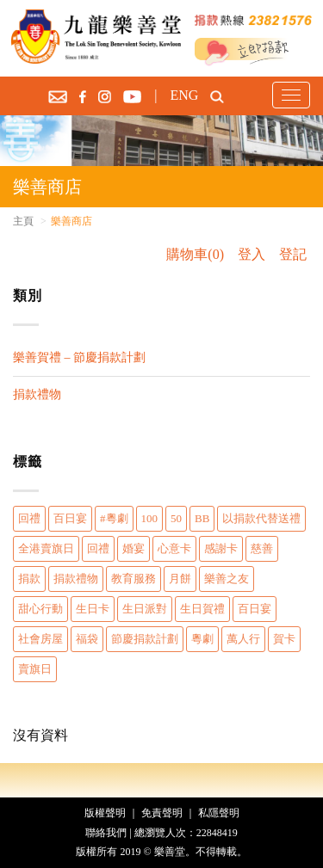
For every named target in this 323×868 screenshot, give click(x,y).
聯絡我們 (106, 833)
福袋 (87, 639)
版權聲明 (105, 813)
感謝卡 (221, 548)
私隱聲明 (219, 813)
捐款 (29, 579)
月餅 (180, 579)
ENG (184, 95)
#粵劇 (114, 518)
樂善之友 (227, 579)
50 (176, 518)
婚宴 (134, 548)
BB (202, 518)
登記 (293, 254)
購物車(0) (195, 254)
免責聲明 (162, 813)
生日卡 (93, 609)
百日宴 (70, 518)
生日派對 (145, 609)
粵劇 (202, 639)
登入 (252, 254)
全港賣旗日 (46, 548)
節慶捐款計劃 (145, 639)
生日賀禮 (202, 609)
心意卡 (174, 548)
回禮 (29, 518)
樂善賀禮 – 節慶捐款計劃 (79, 357)
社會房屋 (40, 639)
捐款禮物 (37, 394)
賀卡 (284, 639)
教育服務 (134, 579)
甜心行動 (40, 609)
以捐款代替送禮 (261, 518)
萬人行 (243, 639)
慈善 (262, 548)
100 (150, 518)
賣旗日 (35, 669)
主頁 (23, 221)
